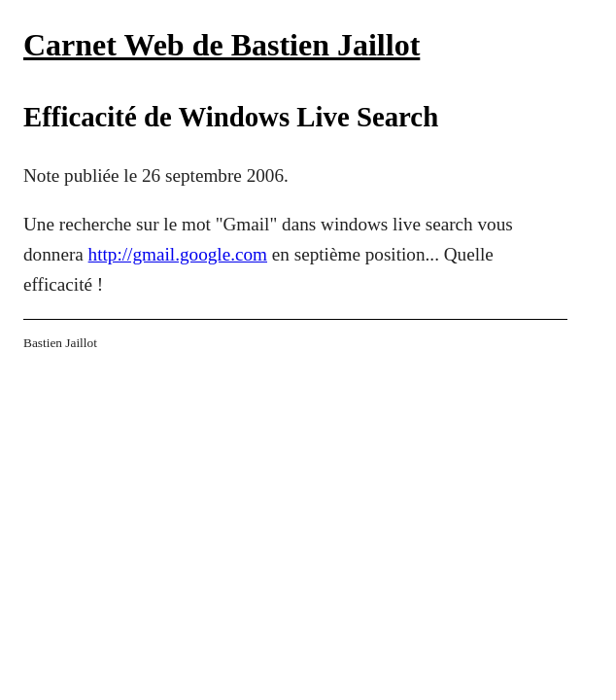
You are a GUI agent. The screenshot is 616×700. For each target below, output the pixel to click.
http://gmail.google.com (178, 254)
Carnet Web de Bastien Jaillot (222, 45)
